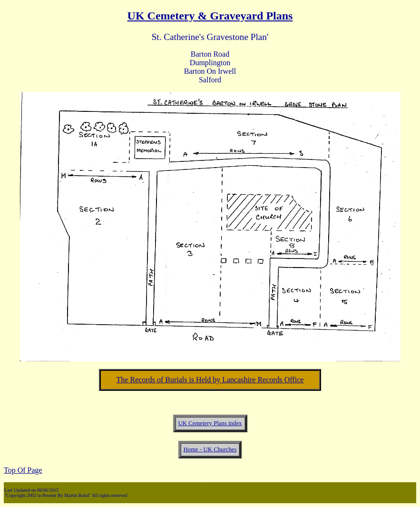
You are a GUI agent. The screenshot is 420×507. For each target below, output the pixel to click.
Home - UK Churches (210, 449)
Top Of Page (23, 470)
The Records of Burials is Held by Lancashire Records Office (210, 380)
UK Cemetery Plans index (210, 423)
